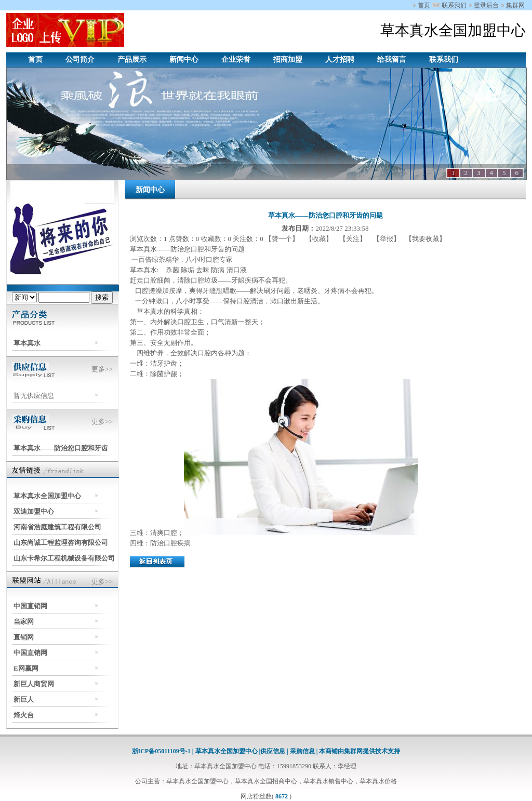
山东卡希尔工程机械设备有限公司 (64, 558)
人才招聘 (340, 59)
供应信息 (274, 751)
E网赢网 (26, 668)
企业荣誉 (236, 59)
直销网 (24, 637)
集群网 (515, 5)
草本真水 (27, 343)
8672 (282, 796)
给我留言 (392, 59)
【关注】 (353, 239)
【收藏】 (319, 239)
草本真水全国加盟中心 (47, 496)
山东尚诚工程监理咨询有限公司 (61, 543)
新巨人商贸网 (34, 684)
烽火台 (24, 715)
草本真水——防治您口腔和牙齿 (61, 448)
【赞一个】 (283, 239)
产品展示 (132, 59)
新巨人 (24, 699)
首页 (424, 5)
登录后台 (486, 5)
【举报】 (387, 239)
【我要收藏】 (425, 239)
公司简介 (80, 59)
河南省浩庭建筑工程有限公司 (57, 527)
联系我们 (454, 5)
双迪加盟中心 (34, 511)
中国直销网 (30, 606)
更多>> (102, 369)
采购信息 (302, 751)
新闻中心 (184, 59)
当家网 (24, 622)
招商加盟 (288, 59)
